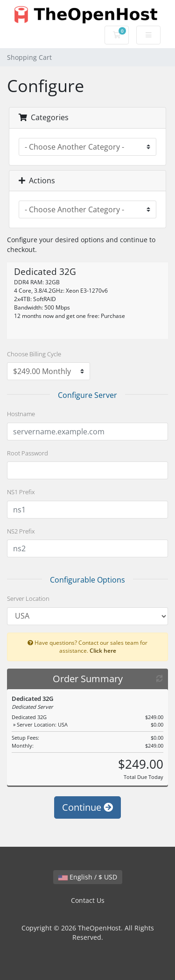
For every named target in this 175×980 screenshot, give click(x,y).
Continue (87, 807)
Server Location (28, 598)
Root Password (28, 453)
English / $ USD (88, 877)
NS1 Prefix (21, 492)
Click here (103, 650)
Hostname (21, 414)
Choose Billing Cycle (34, 354)
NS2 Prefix (21, 531)
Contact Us (88, 900)
